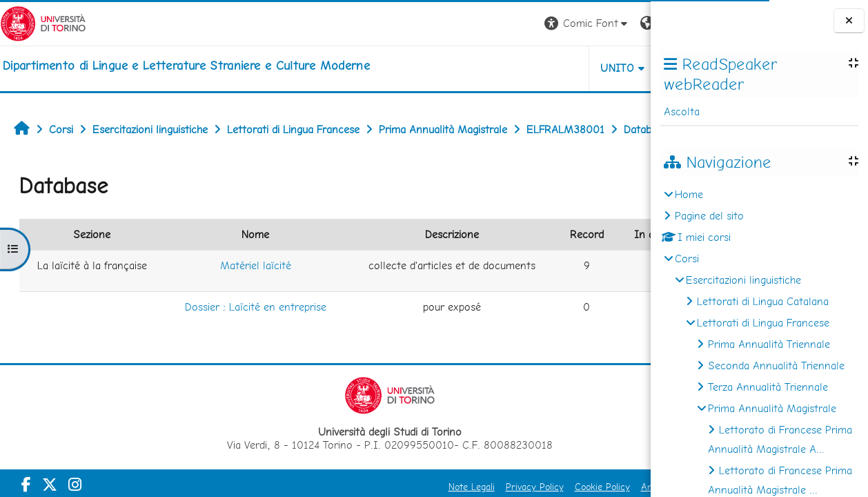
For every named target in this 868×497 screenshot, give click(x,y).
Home (689, 194)
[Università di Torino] (43, 22)
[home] (186, 66)
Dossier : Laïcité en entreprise (214, 370)
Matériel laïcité (214, 309)
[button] (458, 24)
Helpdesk (567, 68)
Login (627, 23)
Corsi (687, 259)
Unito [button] (489, 68)
